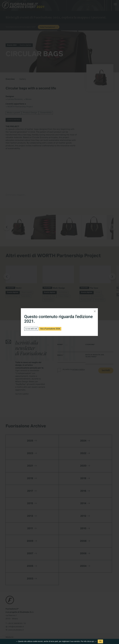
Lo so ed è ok (31, 329)
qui (93, 641)
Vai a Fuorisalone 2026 (50, 329)
